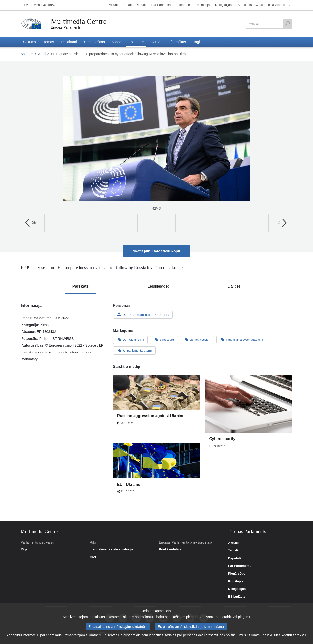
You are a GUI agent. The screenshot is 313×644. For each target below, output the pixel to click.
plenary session (197, 340)
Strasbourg (164, 340)
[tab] (81, 286)
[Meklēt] (288, 24)
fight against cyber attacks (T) (242, 340)
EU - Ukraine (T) (130, 340)
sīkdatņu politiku (261, 635)
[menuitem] (39, 5)
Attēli (42, 54)
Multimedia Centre (79, 21)
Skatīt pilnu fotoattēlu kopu (156, 251)
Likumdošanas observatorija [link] (111, 549)
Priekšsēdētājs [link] (170, 549)
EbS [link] (93, 557)
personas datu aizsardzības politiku (210, 635)
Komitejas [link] (236, 581)
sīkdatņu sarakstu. (293, 635)
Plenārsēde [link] (237, 574)
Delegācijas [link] (237, 589)
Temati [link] (233, 550)
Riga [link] (24, 549)
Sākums (27, 54)
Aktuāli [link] (233, 543)
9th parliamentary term (134, 350)
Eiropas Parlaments (66, 27)
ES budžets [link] (237, 597)
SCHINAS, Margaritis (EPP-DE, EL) (143, 315)
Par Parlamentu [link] (240, 566)
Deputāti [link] (235, 558)
